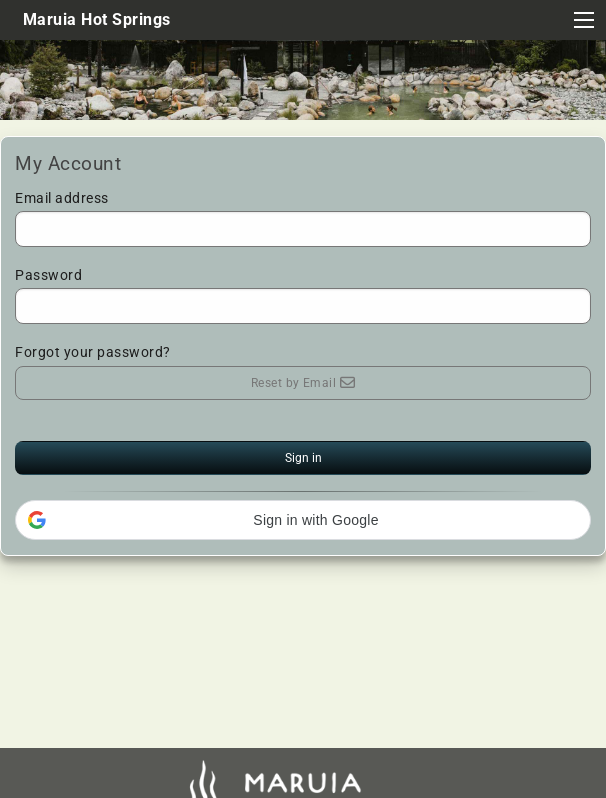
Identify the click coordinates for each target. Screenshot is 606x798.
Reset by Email (303, 383)
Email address (302, 218)
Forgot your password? (92, 352)
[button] (302, 520)
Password (302, 295)
